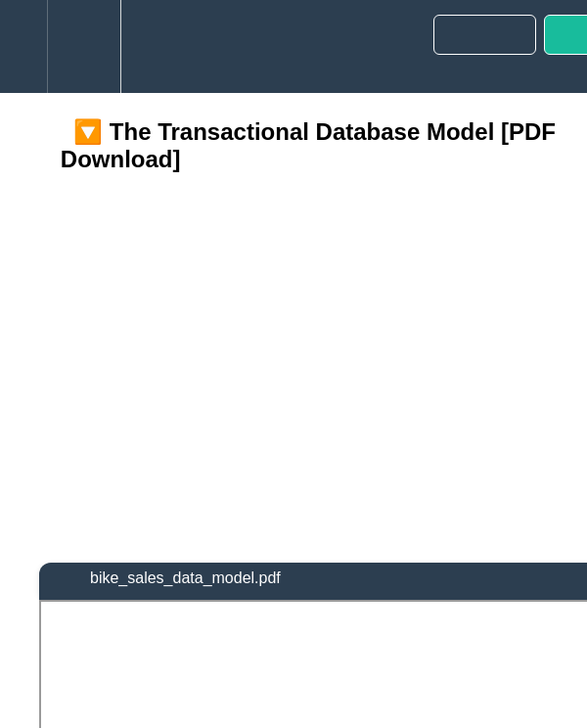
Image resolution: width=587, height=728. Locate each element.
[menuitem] (84, 46)
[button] (23, 46)
